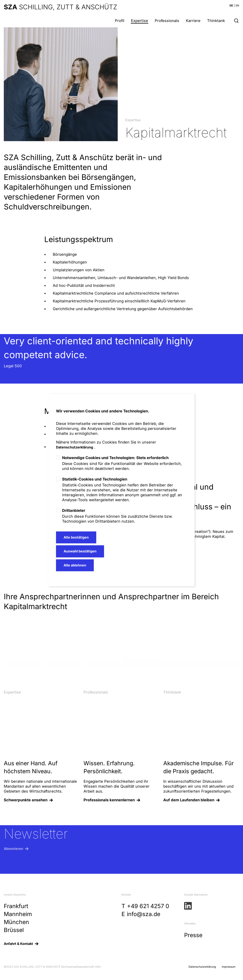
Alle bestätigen (76, 537)
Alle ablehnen (75, 565)
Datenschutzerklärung (75, 447)
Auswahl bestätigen (80, 551)
